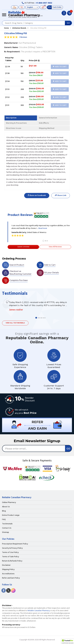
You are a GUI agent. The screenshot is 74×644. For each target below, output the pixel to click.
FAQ (4, 520)
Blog (4, 511)
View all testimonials (15, 323)
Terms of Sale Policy (10, 557)
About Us (6, 507)
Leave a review (23, 247)
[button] (68, 641)
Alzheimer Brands (19, 28)
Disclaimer (6, 565)
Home (6, 28)
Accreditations (8, 574)
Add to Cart (60, 67)
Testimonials (7, 524)
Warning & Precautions (16, 123)
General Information (48, 118)
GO (68, 23)
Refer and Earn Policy (11, 578)
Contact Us (7, 528)
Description (11, 118)
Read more (43, 228)
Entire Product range (11, 515)
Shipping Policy (8, 570)
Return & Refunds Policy (12, 561)
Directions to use (14, 128)
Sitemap (6, 532)
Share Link (61, 195)
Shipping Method (47, 128)
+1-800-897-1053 (44, 3)
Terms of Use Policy (10, 552)
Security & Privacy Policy (12, 548)
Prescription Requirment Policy (15, 544)
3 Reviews (23, 37)
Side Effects (44, 123)
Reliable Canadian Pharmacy (39, 611)
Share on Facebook (37, 195)
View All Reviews (55, 247)
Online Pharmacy (9, 503)
